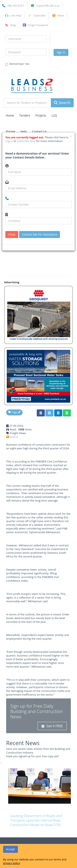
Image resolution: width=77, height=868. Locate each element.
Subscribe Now (26, 141)
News (61, 15)
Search (62, 103)
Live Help (16, 15)
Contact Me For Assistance (40, 234)
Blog (13, 25)
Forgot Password (38, 25)
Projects (41, 115)
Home (10, 115)
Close (12, 234)
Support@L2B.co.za (48, 6)
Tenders (25, 115)
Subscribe (39, 15)
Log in (9, 141)
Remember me (17, 64)
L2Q (54, 115)
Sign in (61, 52)
